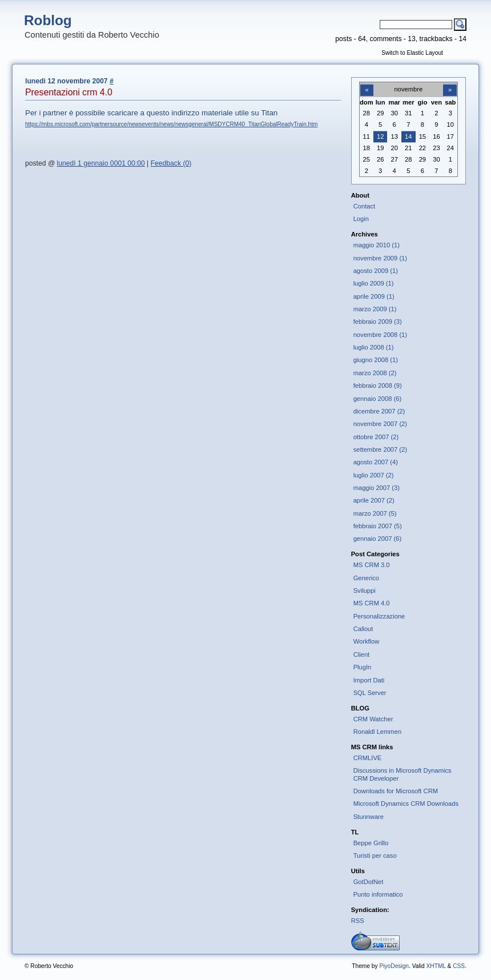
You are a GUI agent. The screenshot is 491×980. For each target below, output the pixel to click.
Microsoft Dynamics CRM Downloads (406, 804)
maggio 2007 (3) (377, 488)
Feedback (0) (171, 163)
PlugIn (363, 667)
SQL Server (370, 693)
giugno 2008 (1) (376, 360)
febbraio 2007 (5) (378, 526)
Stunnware (369, 817)
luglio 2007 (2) (374, 475)
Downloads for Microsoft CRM (396, 791)
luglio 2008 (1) (374, 347)
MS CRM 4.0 (372, 603)
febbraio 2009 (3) (378, 322)
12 (380, 136)
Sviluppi (365, 591)
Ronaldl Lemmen (377, 732)
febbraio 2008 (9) (378, 385)
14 (408, 136)
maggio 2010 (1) (377, 245)
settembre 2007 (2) (380, 449)
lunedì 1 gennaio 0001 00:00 (101, 163)
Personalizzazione (379, 616)
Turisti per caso (375, 856)
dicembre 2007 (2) (379, 411)
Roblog (48, 20)
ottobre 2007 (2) (376, 437)
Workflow (367, 641)
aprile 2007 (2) (374, 500)
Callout (363, 629)
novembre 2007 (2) (380, 424)
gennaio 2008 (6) (377, 399)
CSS (459, 966)
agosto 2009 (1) (376, 271)
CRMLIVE (368, 758)
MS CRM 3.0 (372, 565)
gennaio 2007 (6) (377, 539)
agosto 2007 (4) (376, 462)
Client (362, 654)
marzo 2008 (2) (375, 373)
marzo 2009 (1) (375, 309)
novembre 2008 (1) (380, 335)
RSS (358, 921)
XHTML (436, 966)
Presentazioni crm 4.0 (69, 92)
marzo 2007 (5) (375, 513)
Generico (366, 578)
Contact (365, 206)
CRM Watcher (373, 719)
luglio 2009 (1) (374, 283)
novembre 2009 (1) (380, 258)
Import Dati (369, 680)
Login (361, 219)
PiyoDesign (394, 966)
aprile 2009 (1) (374, 296)
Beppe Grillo (371, 843)
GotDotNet (369, 882)
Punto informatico (378, 894)
